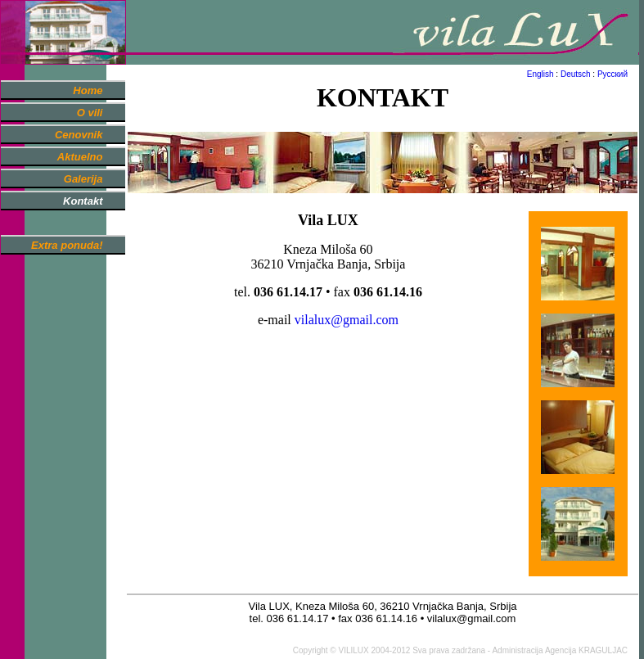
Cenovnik (79, 135)
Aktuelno (80, 157)
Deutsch (576, 74)
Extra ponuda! (67, 245)
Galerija (83, 179)
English (540, 74)
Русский (612, 74)
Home (88, 90)
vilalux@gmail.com (347, 320)
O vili (90, 113)
